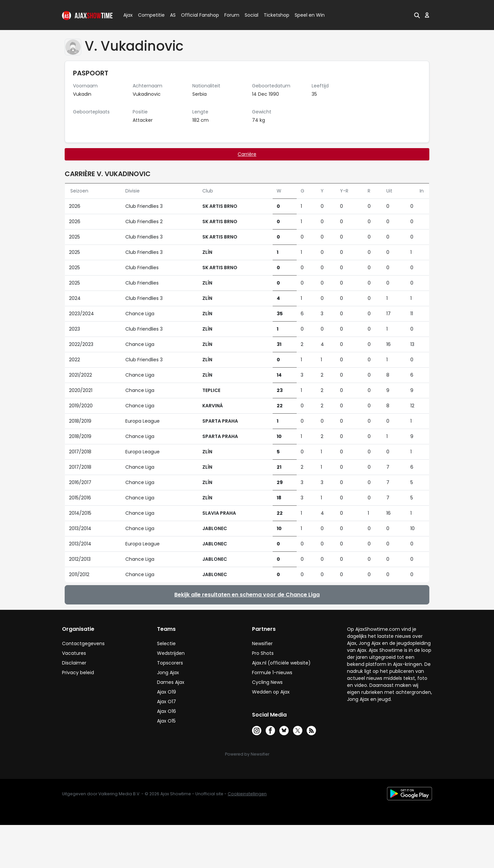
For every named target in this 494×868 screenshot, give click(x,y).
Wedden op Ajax (271, 692)
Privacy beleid (78, 673)
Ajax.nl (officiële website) (281, 663)
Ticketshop (276, 15)
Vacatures (74, 653)
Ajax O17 (166, 702)
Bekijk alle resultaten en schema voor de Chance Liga (247, 595)
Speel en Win (310, 15)
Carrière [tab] (247, 154)
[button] (416, 15)
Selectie (166, 643)
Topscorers (170, 663)
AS (173, 15)
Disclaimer (74, 663)
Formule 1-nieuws (272, 673)
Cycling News (267, 682)
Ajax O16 (166, 711)
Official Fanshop (196, 15)
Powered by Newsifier (247, 754)
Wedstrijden (171, 653)
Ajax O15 (166, 721)
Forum (232, 15)
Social (250, 15)
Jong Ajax (168, 673)
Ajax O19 (166, 692)
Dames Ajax (171, 682)
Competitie (149, 15)
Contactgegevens (83, 643)
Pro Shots (263, 653)
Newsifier (262, 643)
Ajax (127, 15)
